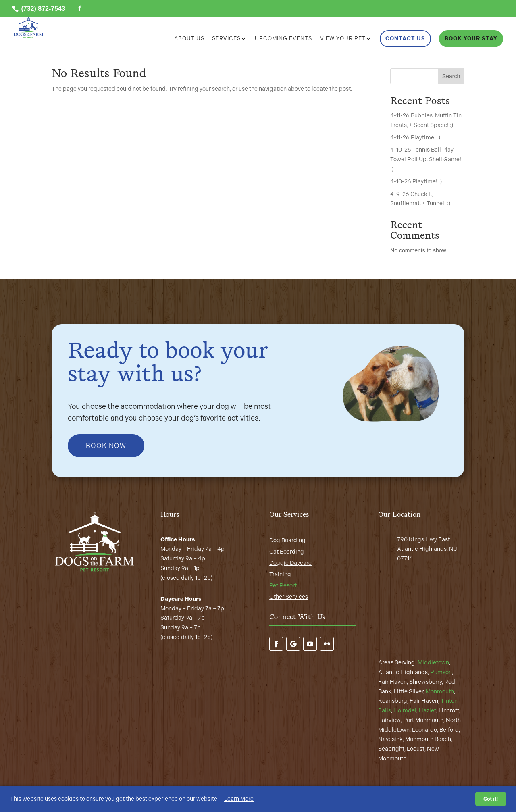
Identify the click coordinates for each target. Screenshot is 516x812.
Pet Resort (283, 586)
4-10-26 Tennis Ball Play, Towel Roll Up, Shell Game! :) (426, 159)
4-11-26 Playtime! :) (415, 138)
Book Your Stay (471, 39)
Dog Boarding (287, 540)
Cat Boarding (287, 552)
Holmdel (405, 711)
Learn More (239, 799)
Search (451, 76)
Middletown (433, 663)
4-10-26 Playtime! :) (416, 182)
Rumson (441, 672)
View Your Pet (343, 39)
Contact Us (405, 39)
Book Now (106, 446)
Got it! (491, 799)
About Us (189, 39)
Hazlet (428, 711)
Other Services (289, 597)
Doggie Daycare (290, 563)
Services (226, 39)
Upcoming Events (283, 39)
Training (280, 574)
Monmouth (440, 692)
